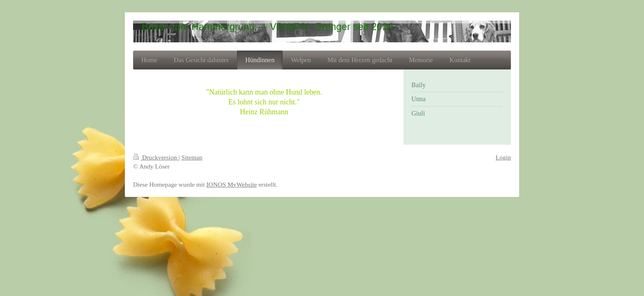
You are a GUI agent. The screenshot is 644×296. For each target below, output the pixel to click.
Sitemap (192, 157)
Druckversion (156, 157)
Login (503, 157)
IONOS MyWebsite (231, 184)
